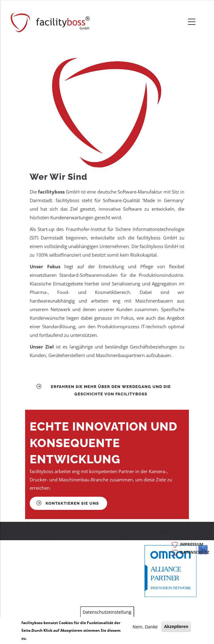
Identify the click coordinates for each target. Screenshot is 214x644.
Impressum (192, 544)
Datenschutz (195, 552)
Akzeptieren (176, 627)
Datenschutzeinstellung (107, 612)
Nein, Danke (145, 627)
